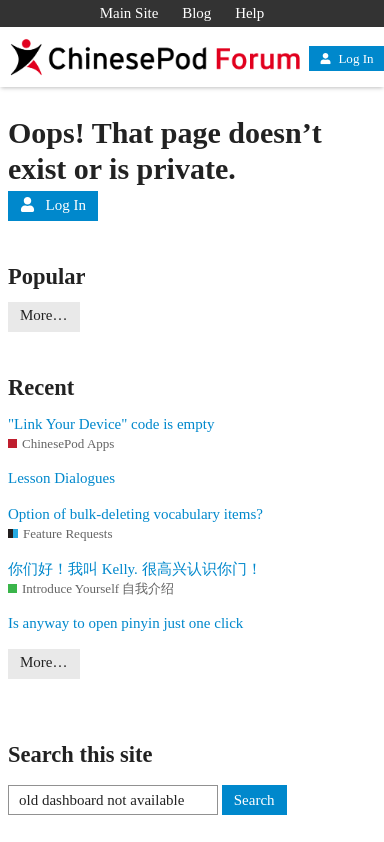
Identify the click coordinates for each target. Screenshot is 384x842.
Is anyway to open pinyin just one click (125, 623)
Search (254, 800)
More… (44, 315)
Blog (196, 13)
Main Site (129, 13)
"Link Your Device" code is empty (111, 424)
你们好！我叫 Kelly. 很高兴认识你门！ (135, 569)
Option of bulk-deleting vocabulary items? (135, 514)
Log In (346, 58)
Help (249, 13)
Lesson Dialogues (61, 478)
